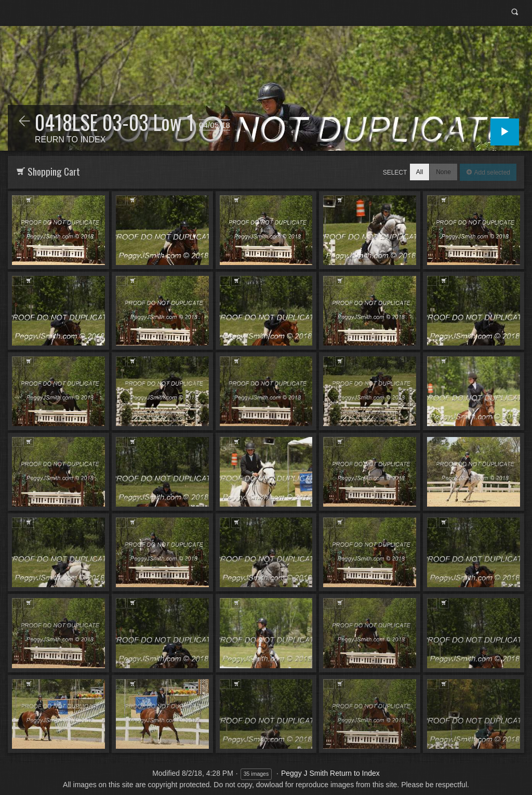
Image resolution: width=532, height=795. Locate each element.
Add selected (491, 173)
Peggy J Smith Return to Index (330, 773)
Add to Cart (28, 200)
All (420, 172)
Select (395, 173)
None (443, 172)
